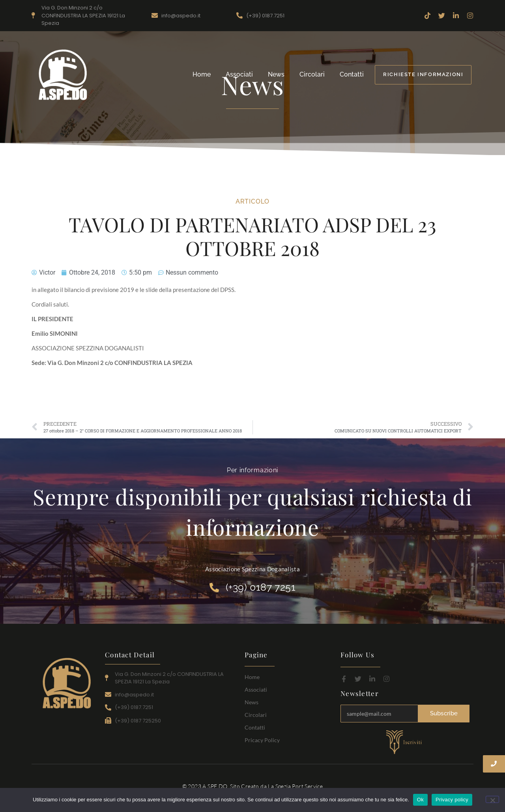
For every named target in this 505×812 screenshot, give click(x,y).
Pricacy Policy (262, 740)
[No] (492, 799)
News (276, 74)
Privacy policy (452, 800)
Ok (420, 800)
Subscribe (444, 714)
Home (202, 74)
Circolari (312, 74)
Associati (239, 74)
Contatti (352, 74)
